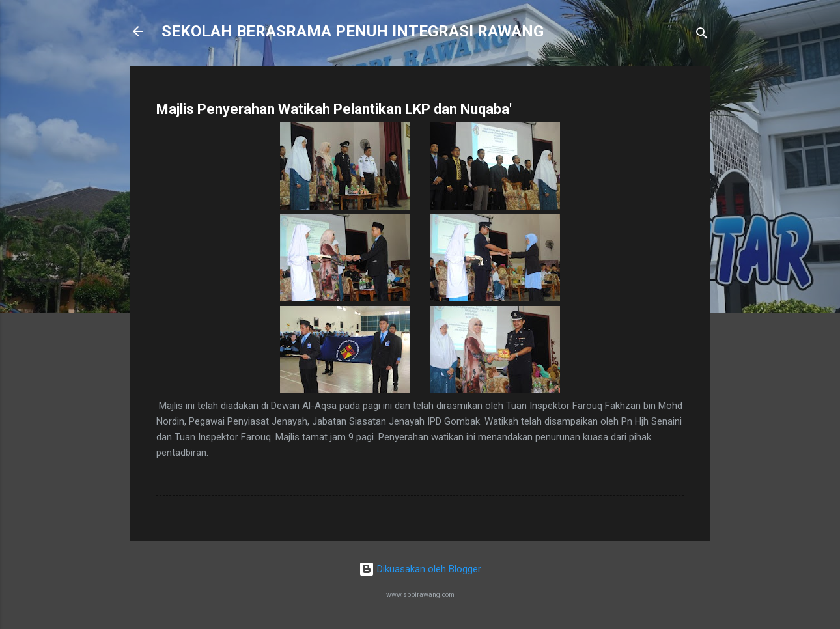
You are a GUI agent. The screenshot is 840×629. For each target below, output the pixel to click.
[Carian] (702, 35)
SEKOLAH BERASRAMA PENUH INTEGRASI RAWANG (353, 31)
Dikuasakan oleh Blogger (420, 569)
